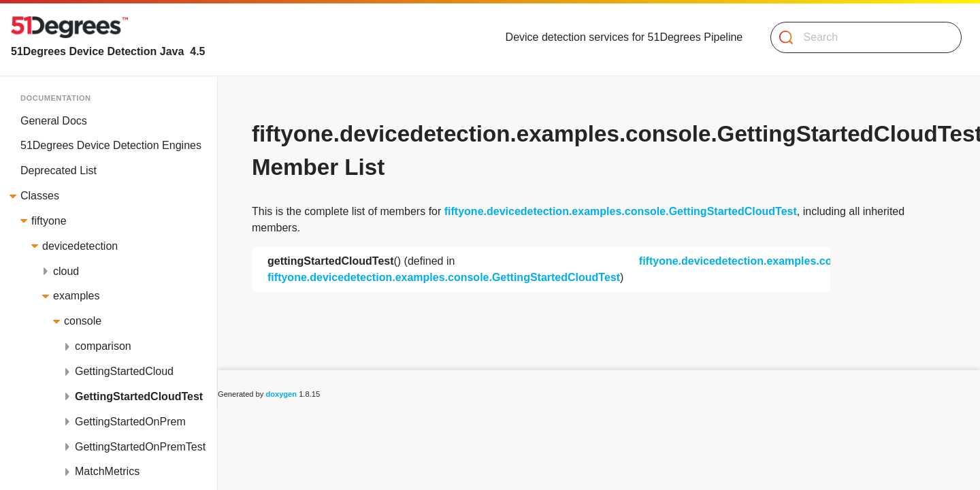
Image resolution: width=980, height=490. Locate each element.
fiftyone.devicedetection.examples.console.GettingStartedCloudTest (621, 211)
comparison (103, 346)
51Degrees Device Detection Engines (111, 145)
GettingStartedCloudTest (139, 396)
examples (76, 296)
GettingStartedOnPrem (130, 422)
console (83, 321)
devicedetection (80, 246)
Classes (40, 196)
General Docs (54, 121)
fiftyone (49, 221)
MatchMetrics (107, 471)
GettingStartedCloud (124, 371)
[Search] (861, 37)
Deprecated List (59, 170)
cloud (66, 271)
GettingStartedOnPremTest (140, 447)
